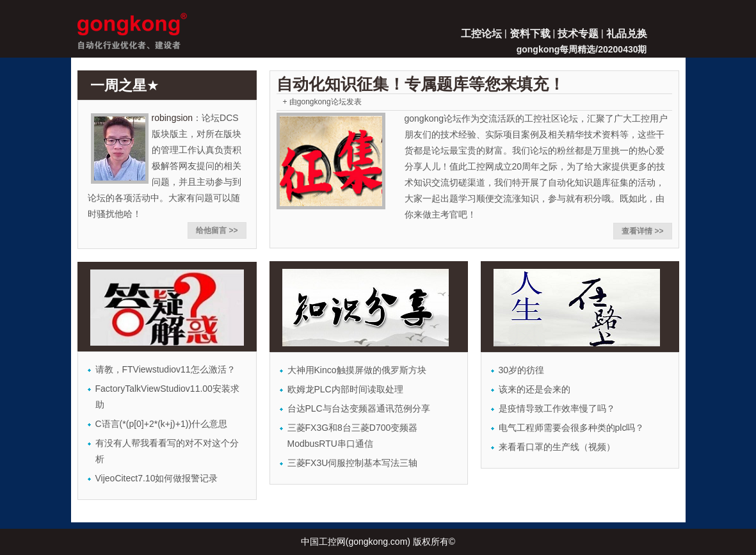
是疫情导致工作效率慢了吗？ (557, 408)
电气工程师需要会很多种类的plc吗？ (572, 428)
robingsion (173, 118)
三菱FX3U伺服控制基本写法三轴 (353, 463)
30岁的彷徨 (522, 370)
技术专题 (578, 34)
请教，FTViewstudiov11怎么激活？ (165, 369)
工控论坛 (481, 34)
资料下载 (530, 34)
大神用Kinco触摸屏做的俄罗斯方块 (357, 370)
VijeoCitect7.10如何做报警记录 (157, 478)
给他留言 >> (217, 230)
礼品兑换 (627, 34)
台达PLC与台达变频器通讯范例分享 (359, 408)
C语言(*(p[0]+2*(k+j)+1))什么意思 (162, 424)
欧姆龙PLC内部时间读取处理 (345, 389)
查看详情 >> (642, 231)
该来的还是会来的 (535, 389)
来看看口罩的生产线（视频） (557, 447)
